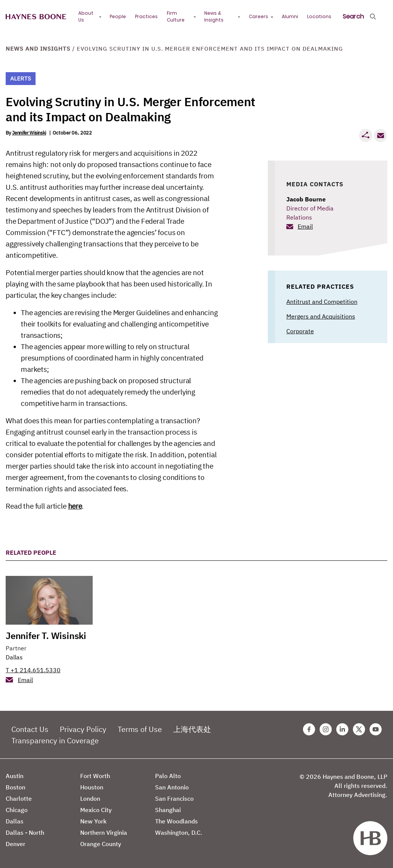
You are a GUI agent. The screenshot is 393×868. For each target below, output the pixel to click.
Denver (16, 844)
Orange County (101, 844)
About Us (86, 16)
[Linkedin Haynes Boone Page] (342, 729)
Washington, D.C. (179, 832)
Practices (146, 16)
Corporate (300, 331)
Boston (16, 787)
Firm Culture (176, 16)
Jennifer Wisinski (29, 133)
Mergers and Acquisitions (321, 316)
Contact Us (30, 729)
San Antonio (172, 787)
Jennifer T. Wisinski (46, 636)
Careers (259, 16)
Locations (319, 16)
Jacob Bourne (306, 199)
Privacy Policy (83, 729)
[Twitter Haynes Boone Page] (359, 729)
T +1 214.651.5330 (33, 670)
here (75, 506)
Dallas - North (25, 832)
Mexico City (96, 810)
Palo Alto (168, 776)
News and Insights (38, 49)
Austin (15, 776)
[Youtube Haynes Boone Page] (376, 729)
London (90, 798)
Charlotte (19, 798)
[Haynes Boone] (36, 17)
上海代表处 (192, 729)
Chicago (17, 810)
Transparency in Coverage (55, 740)
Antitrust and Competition (322, 302)
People (118, 16)
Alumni (290, 16)
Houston (92, 787)
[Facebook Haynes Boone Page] (309, 729)
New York (93, 821)
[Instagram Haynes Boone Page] (326, 729)
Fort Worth (95, 776)
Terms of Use (140, 729)
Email (305, 226)
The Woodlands (176, 821)
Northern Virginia (104, 832)
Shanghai (168, 810)
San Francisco (174, 798)
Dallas (14, 657)
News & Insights (214, 16)
